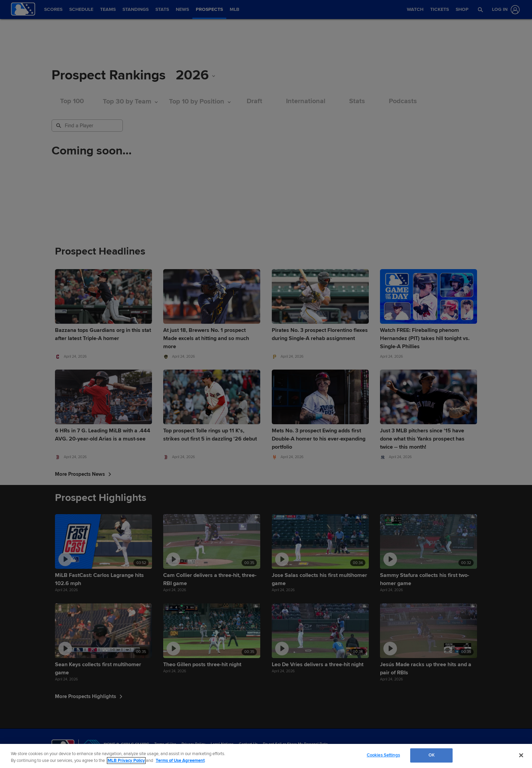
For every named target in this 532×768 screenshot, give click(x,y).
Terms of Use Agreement (180, 761)
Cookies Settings (383, 755)
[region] (266, 756)
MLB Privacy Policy (126, 761)
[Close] (521, 755)
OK (432, 755)
